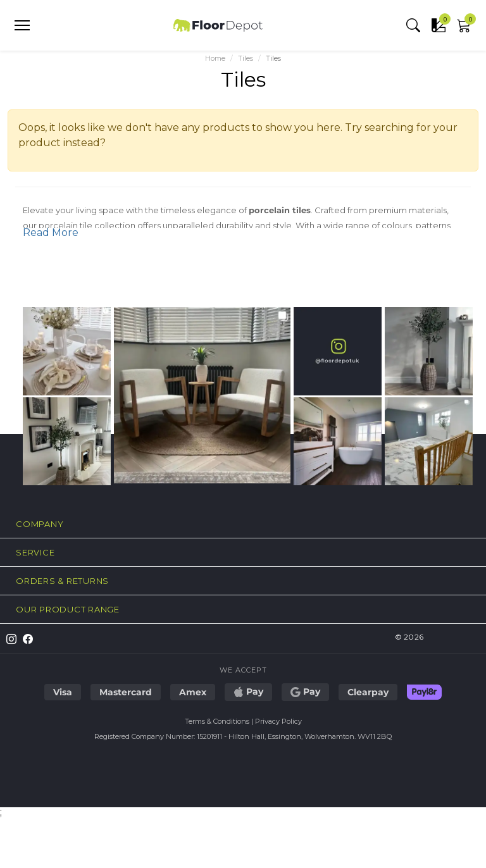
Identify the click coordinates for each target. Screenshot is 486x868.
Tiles (246, 59)
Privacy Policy (278, 721)
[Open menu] (22, 25)
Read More (51, 233)
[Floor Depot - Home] (218, 25)
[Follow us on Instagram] (8, 639)
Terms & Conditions (217, 721)
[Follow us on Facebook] (25, 639)
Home (215, 59)
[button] (413, 25)
